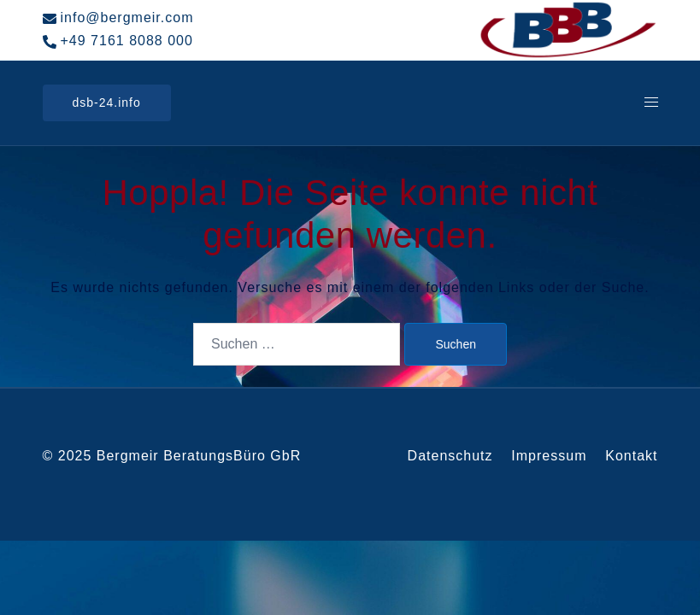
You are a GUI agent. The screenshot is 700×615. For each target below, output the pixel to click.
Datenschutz (450, 456)
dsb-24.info (107, 102)
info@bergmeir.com (118, 18)
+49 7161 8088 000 (118, 41)
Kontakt (631, 456)
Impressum (549, 456)
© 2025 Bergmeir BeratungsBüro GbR (172, 456)
